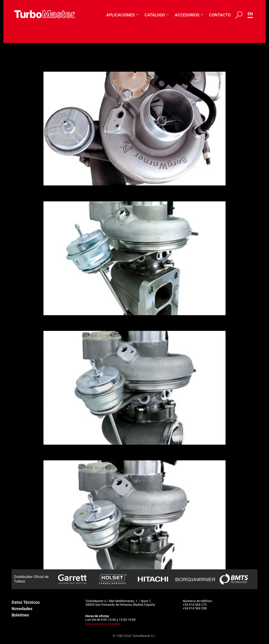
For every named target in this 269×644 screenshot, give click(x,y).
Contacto (220, 15)
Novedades (22, 609)
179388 (56, 64)
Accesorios (189, 15)
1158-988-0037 (69, 193)
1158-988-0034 (69, 452)
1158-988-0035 (69, 323)
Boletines (20, 615)
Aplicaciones (122, 15)
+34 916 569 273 (195, 605)
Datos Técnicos (26, 602)
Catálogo (157, 15)
